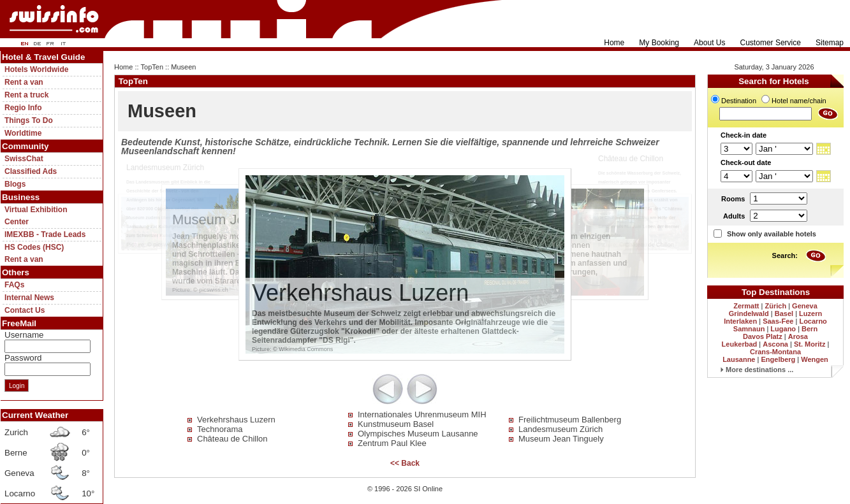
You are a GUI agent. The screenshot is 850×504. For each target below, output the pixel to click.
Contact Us (25, 310)
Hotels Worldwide (36, 69)
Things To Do (29, 120)
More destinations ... (757, 370)
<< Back (405, 463)
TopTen (152, 67)
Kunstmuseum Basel (396, 424)
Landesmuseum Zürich (561, 429)
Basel (784, 313)
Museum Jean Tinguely (561, 439)
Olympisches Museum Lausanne (418, 434)
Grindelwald (749, 313)
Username (24, 335)
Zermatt (746, 306)
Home (614, 43)
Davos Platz (763, 336)
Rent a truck (26, 95)
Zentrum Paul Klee (392, 443)
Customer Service (771, 43)
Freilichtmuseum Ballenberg (570, 420)
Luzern (810, 313)
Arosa (798, 336)
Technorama (220, 429)
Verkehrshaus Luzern (236, 420)
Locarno (813, 321)
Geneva (805, 306)
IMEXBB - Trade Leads (45, 234)
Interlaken (740, 321)
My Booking (659, 43)
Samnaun (749, 329)
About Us (709, 43)
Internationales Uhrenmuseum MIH (422, 414)
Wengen (815, 359)
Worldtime (23, 133)
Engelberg (778, 359)
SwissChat (24, 159)
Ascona (775, 344)
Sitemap (830, 43)
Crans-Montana (775, 352)
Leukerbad (740, 344)
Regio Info (23, 108)
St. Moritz (810, 344)
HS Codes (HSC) (34, 247)
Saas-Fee (778, 321)
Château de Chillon (232, 439)
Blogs (15, 184)
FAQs (14, 285)
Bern (810, 329)
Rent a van (24, 82)
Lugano (783, 329)
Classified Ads (31, 171)
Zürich (775, 306)
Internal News (29, 298)
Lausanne (739, 359)
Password (23, 358)
